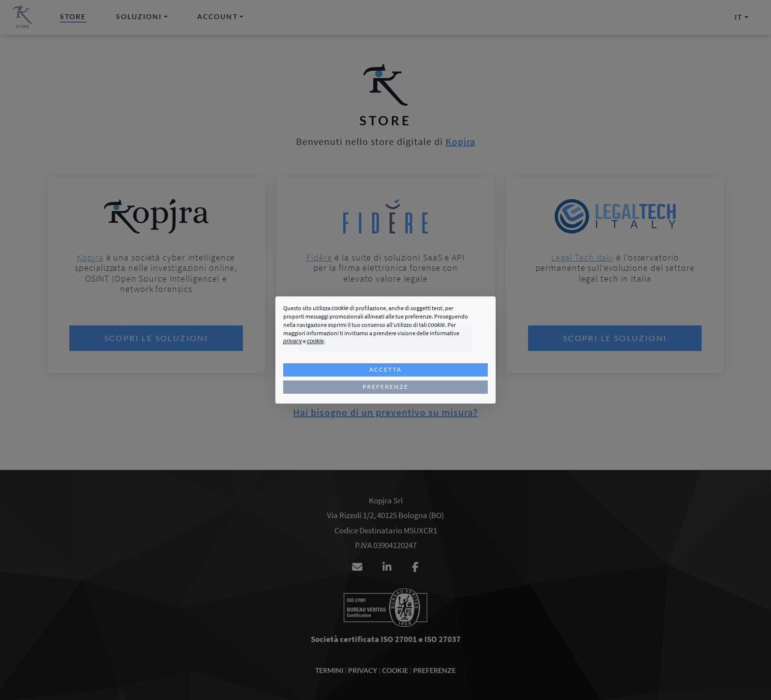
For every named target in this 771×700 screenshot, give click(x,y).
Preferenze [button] (385, 387)
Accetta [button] (385, 369)
